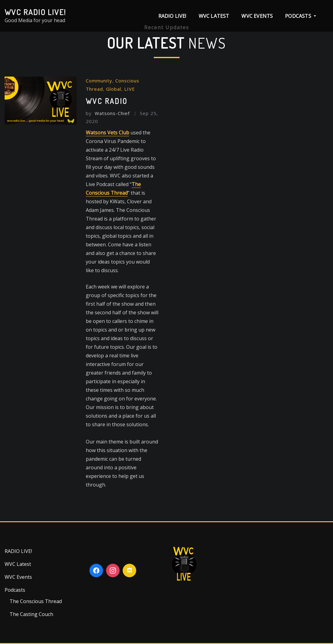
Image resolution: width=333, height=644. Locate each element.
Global (114, 89)
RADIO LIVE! (172, 16)
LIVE (130, 89)
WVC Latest (214, 16)
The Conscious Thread (36, 601)
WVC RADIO (107, 101)
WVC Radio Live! (35, 12)
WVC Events (257, 16)
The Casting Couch (31, 614)
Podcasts (301, 16)
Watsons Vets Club (107, 133)
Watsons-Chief (108, 113)
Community (99, 81)
